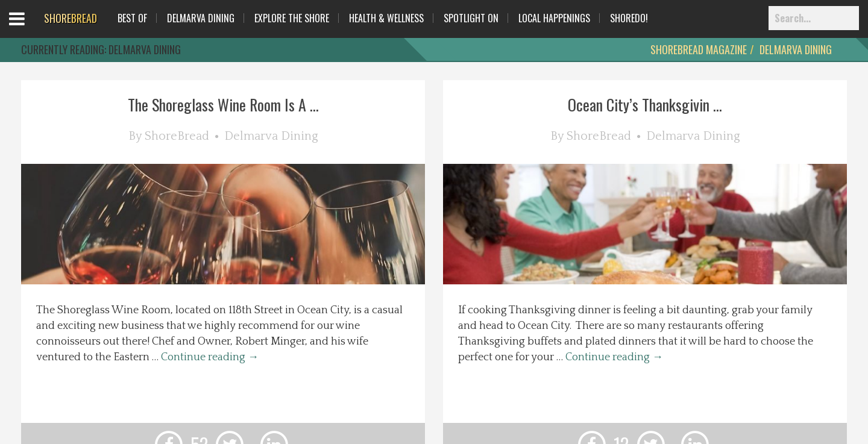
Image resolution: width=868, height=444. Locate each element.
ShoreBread (177, 136)
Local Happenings (554, 18)
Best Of (132, 18)
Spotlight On (471, 18)
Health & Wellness (386, 18)
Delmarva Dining (201, 18)
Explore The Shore (292, 18)
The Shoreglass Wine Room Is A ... (223, 105)
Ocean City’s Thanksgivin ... (645, 105)
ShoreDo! (629, 18)
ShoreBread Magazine (699, 49)
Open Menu (32, 30)
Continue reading (210, 357)
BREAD (71, 18)
